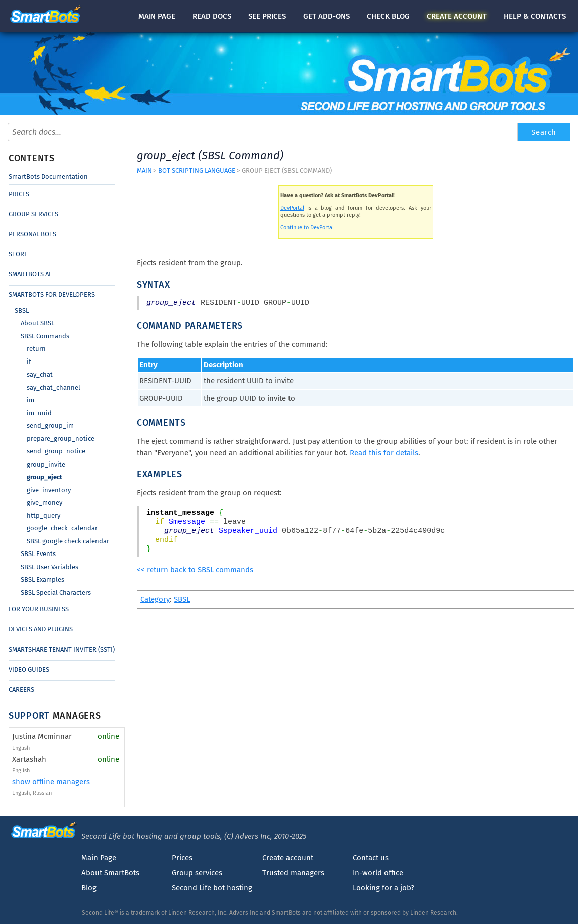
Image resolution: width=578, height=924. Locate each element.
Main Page (99, 858)
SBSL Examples (42, 579)
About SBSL (37, 323)
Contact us (371, 858)
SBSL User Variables (50, 567)
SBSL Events (38, 554)
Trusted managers (293, 873)
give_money (44, 502)
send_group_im (50, 426)
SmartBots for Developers (52, 294)
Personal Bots (32, 234)
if (29, 362)
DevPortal (292, 208)
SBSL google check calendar (68, 541)
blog (388, 16)
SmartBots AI (30, 274)
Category (155, 599)
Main (157, 16)
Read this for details (384, 453)
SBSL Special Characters (56, 592)
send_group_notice (56, 451)
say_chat (40, 374)
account (457, 16)
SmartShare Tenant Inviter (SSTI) (62, 649)
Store (18, 254)
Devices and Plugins (41, 629)
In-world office (378, 873)
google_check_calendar (62, 528)
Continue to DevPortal (307, 227)
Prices (19, 194)
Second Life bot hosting (212, 888)
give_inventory (49, 490)
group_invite (46, 464)
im (30, 400)
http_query (43, 516)
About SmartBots (110, 873)
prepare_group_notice (61, 439)
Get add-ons (326, 16)
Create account (288, 858)
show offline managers (51, 782)
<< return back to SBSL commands (195, 570)
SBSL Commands (45, 336)
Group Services (33, 214)
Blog (89, 888)
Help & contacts (535, 16)
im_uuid (39, 413)
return (36, 349)
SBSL (22, 310)
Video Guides (29, 669)
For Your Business (39, 609)
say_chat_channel (54, 387)
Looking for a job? (383, 888)
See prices (267, 16)
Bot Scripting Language (197, 171)
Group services (197, 873)
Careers (21, 689)
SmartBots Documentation (48, 177)
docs (212, 16)
